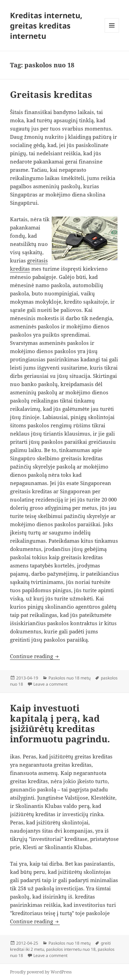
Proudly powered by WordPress (41, 972)
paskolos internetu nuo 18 (71, 949)
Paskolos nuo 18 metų (69, 678)
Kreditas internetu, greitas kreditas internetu (46, 25)
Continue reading (35, 656)
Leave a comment (50, 684)
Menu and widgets (112, 32)
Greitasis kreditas (51, 94)
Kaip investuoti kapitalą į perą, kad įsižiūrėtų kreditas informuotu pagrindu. (60, 723)
